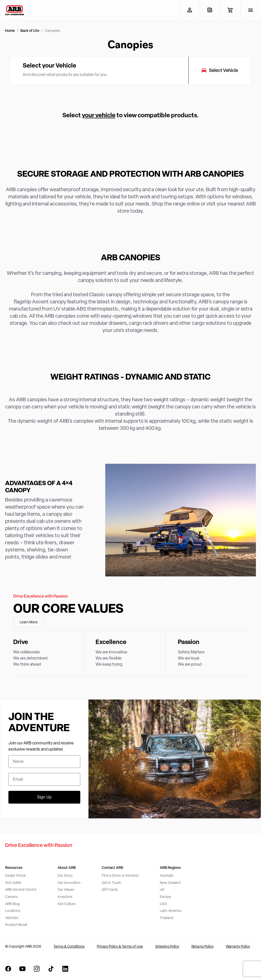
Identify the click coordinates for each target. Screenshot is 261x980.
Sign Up (44, 797)
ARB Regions (170, 868)
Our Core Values (68, 610)
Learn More (29, 622)
